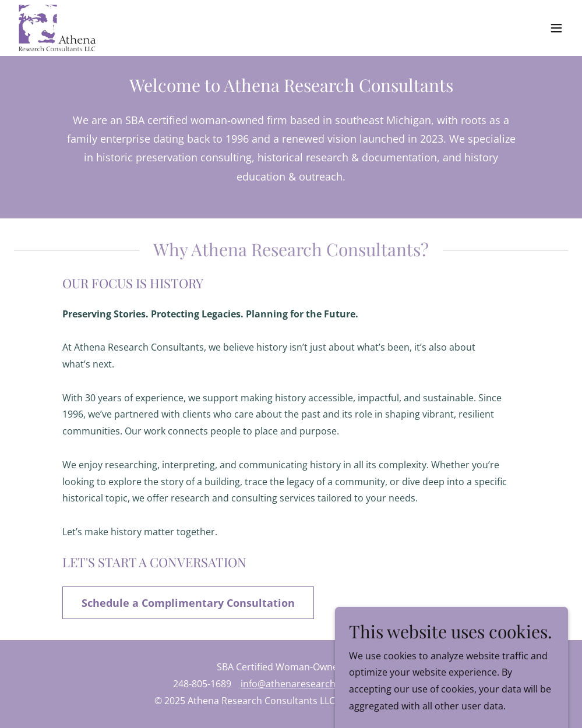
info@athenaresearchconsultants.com (325, 684)
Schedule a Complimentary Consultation (188, 603)
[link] (57, 28)
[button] (556, 28)
